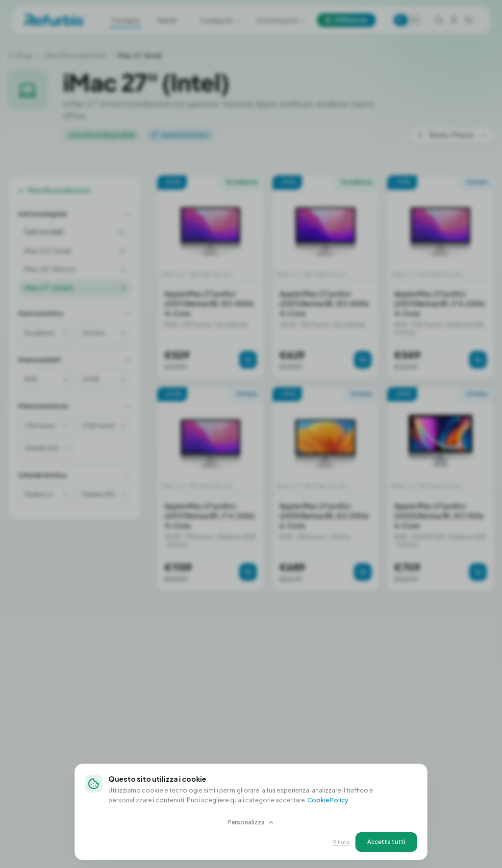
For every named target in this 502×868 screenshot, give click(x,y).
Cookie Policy (328, 800)
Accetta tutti (386, 842)
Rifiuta (341, 842)
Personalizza (251, 822)
